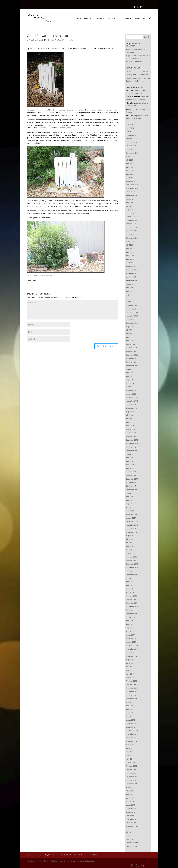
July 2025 (129, 160)
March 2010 (130, 805)
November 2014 (132, 607)
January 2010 (131, 812)
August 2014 (131, 617)
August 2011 (131, 745)
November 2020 (132, 358)
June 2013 (130, 667)
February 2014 (131, 638)
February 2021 (131, 348)
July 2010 (129, 791)
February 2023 (131, 263)
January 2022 (131, 309)
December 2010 (132, 773)
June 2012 (130, 709)
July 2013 (129, 663)
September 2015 (132, 575)
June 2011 (130, 752)
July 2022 (129, 288)
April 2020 (130, 383)
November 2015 (132, 568)
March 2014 (130, 635)
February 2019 (131, 433)
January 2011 (131, 770)
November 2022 (132, 273)
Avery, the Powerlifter (134, 62)
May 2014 (130, 628)
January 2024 (131, 224)
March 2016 (130, 553)
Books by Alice (141, 18)
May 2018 (130, 461)
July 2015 (129, 582)
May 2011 (130, 755)
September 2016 (132, 532)
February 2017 (131, 514)
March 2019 (130, 429)
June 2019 (130, 419)
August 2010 (131, 787)
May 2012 (130, 713)
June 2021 (130, 334)
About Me (88, 18)
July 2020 (129, 373)
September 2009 (132, 826)
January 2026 (131, 139)
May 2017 (130, 504)
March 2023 (130, 259)
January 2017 (131, 518)
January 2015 (131, 599)
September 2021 (132, 323)
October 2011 (131, 738)
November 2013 (132, 649)
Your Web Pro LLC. (86, 861)
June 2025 (130, 163)
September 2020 (132, 365)
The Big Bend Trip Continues (137, 75)
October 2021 (131, 319)
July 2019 (129, 415)
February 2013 (131, 681)
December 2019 (132, 397)
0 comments (68, 40)
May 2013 (130, 670)
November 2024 (132, 188)
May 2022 (130, 295)
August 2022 (131, 284)
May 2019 (130, 422)
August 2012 (131, 702)
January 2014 (131, 642)
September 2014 (132, 614)
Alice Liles (33, 40)
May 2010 (130, 798)
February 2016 (131, 557)
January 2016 (131, 560)
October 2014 (131, 610)
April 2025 (130, 171)
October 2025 (131, 149)
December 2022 (132, 270)
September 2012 (132, 699)
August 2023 (131, 241)
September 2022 (132, 280)
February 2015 (131, 596)
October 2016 (131, 529)
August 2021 (131, 327)
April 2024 (130, 213)
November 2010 (132, 777)
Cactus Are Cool (114, 18)
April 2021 (130, 341)
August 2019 (131, 412)
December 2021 (132, 312)
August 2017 (131, 493)
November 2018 (132, 443)
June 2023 (130, 249)
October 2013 (131, 653)
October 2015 (131, 571)
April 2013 (130, 674)
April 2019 (130, 426)
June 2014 (130, 624)
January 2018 (131, 475)
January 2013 (131, 684)
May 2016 (130, 546)
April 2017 (130, 507)
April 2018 (130, 465)
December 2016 (132, 521)
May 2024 (130, 210)
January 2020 (131, 394)
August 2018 (131, 454)
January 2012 (131, 727)
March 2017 (130, 511)
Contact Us (128, 18)
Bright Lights (100, 18)
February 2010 (131, 809)
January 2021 (131, 351)
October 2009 (131, 823)
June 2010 (130, 794)
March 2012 (130, 720)
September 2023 (132, 238)
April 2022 (130, 298)
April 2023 (130, 256)
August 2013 (131, 660)
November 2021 (132, 316)
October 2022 (131, 277)
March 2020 (130, 387)
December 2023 (132, 227)
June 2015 (130, 585)
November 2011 (132, 734)
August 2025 (131, 156)
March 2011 (130, 763)
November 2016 (132, 525)
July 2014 (129, 621)
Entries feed (131, 839)
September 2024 (132, 195)
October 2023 (131, 234)
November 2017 (132, 483)
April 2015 (130, 592)
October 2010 (131, 780)
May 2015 (130, 589)
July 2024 (129, 202)
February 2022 (131, 305)
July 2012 (129, 706)
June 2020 (130, 376)
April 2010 (130, 801)
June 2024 (130, 206)
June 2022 (130, 291)
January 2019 (131, 436)
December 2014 (132, 603)
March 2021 (130, 344)
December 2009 (132, 816)
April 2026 (130, 128)
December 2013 (132, 645)
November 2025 (132, 146)
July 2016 (129, 539)
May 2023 (130, 252)
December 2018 (132, 440)
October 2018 (131, 447)
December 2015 (132, 564)
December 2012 (132, 688)
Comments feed (132, 843)
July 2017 (129, 497)
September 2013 (132, 656)
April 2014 (130, 631)
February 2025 (131, 178)
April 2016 (130, 550)
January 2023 (131, 266)
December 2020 (132, 355)
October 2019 (131, 404)
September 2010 (132, 784)
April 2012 (130, 716)
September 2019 (132, 408)
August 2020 (131, 369)
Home (79, 18)
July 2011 (129, 748)
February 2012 (131, 724)
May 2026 (130, 124)
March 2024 (130, 217)
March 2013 (130, 677)
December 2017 (132, 479)
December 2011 (132, 731)
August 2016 (131, 536)
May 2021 (130, 337)
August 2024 (131, 199)
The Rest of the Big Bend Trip (137, 71)
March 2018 (130, 468)
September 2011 (132, 741)
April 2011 (130, 759)
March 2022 (130, 302)
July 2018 (129, 458)
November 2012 (132, 692)
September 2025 (132, 153)
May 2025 (130, 167)
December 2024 (132, 185)
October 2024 (131, 192)
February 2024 (131, 220)
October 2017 (131, 486)
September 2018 (132, 451)
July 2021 (129, 330)
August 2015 (131, 578)
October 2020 (131, 362)
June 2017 (130, 500)
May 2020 (130, 380)
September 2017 (132, 490)
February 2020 (131, 390)
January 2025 (131, 181)
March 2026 (130, 132)
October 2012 (131, 695)
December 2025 (132, 142)
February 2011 (131, 766)
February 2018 (131, 472)
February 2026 (131, 135)
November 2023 (132, 231)
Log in (128, 836)
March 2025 (130, 174)
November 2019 (132, 401)
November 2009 (132, 819)
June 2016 (130, 543)
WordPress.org (131, 846)
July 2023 (129, 245)
